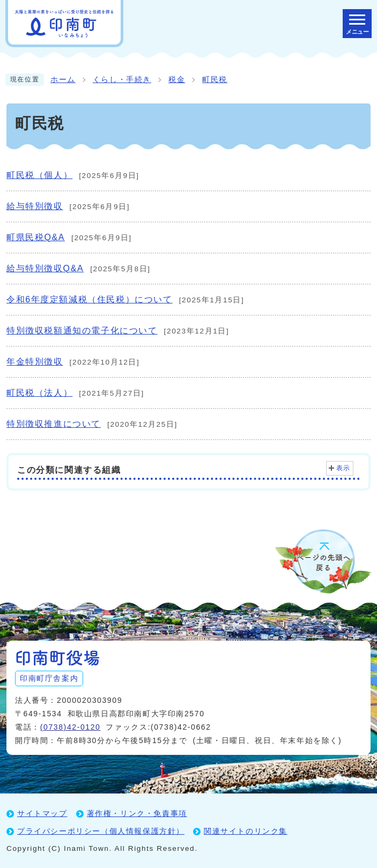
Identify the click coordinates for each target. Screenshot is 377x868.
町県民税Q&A (36, 237)
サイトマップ (42, 813)
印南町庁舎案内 (49, 678)
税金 (177, 80)
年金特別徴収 (35, 362)
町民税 (215, 80)
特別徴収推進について (54, 424)
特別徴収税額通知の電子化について (82, 331)
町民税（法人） (39, 393)
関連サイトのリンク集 (246, 831)
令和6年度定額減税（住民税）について (90, 299)
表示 (343, 468)
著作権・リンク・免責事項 (137, 813)
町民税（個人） (39, 175)
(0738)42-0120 (71, 727)
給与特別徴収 (35, 206)
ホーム (63, 80)
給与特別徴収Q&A (45, 268)
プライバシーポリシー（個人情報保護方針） (101, 831)
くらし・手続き (122, 80)
